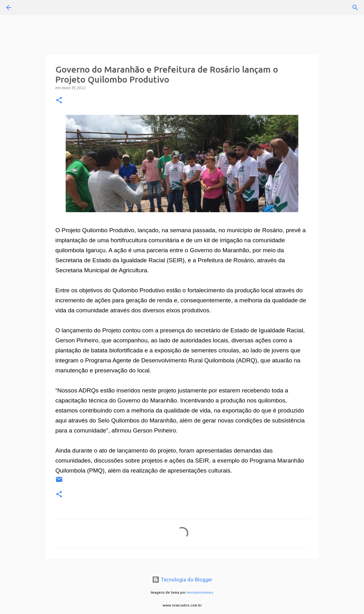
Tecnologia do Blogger (182, 580)
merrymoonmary (200, 592)
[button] (59, 101)
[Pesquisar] (26, 8)
